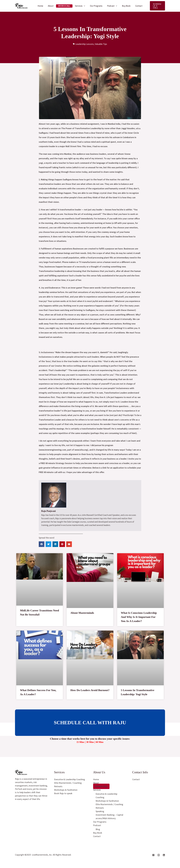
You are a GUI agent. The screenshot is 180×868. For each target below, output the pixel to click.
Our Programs (96, 6)
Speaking (100, 811)
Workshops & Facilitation (66, 790)
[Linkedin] (164, 855)
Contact (137, 6)
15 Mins (80, 742)
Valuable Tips (101, 44)
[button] (156, 6)
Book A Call (65, 6)
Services (79, 6)
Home (42, 6)
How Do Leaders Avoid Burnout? (90, 690)
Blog (98, 829)
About (52, 6)
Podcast (110, 6)
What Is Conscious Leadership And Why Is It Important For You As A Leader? (139, 617)
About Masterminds (82, 613)
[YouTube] (159, 855)
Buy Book (125, 6)
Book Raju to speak (63, 793)
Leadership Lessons (85, 44)
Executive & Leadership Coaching (69, 779)
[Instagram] (153, 855)
